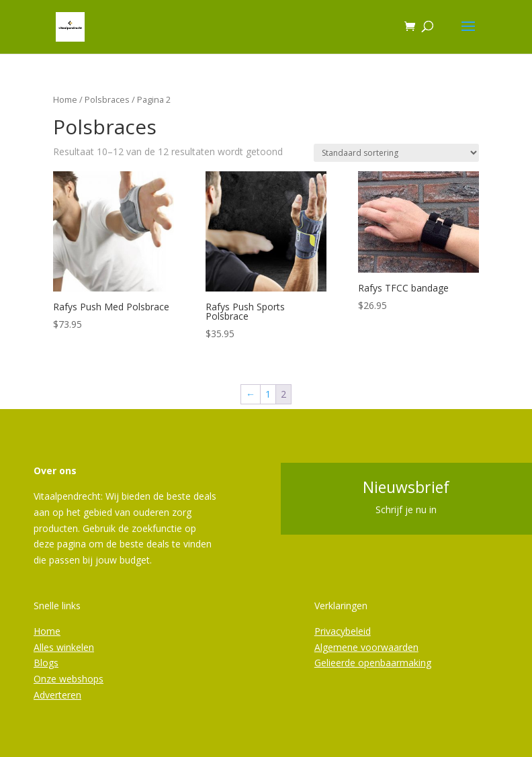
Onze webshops (69, 679)
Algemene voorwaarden (366, 647)
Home (65, 99)
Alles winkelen (64, 647)
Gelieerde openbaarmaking (373, 663)
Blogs (46, 663)
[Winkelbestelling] (396, 153)
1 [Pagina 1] (268, 394)
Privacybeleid (343, 631)
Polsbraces (107, 99)
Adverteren (57, 695)
